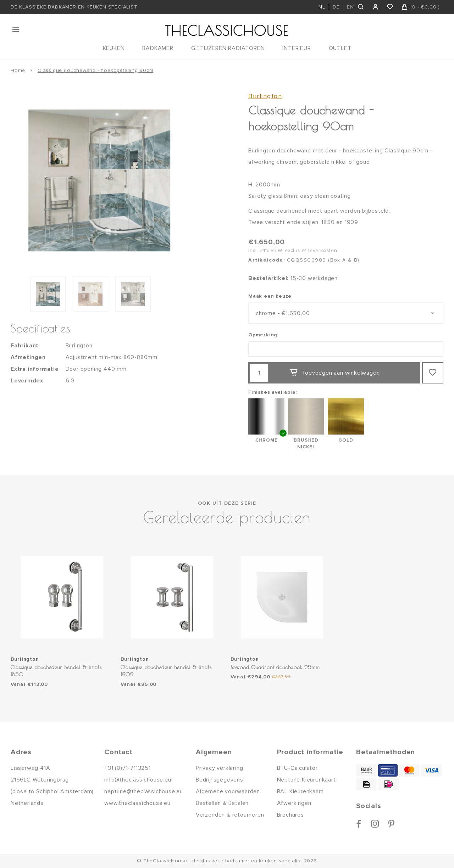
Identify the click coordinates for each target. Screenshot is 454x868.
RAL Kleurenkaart (300, 791)
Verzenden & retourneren (230, 815)
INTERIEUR (297, 48)
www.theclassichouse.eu (137, 803)
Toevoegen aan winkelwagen (334, 373)
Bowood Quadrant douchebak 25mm (275, 667)
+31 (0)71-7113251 (128, 768)
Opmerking (263, 335)
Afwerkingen (294, 803)
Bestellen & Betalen (222, 803)
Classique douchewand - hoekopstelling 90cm (96, 70)
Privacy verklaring (219, 768)
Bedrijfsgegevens (220, 780)
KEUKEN (114, 48)
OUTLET (340, 48)
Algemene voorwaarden (228, 791)
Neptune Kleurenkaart (306, 780)
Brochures (290, 815)
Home (18, 70)
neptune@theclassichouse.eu (144, 791)
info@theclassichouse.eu (138, 780)
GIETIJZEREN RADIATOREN (228, 48)
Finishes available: (273, 392)
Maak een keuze (270, 296)
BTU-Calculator (297, 768)
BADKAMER (158, 48)
